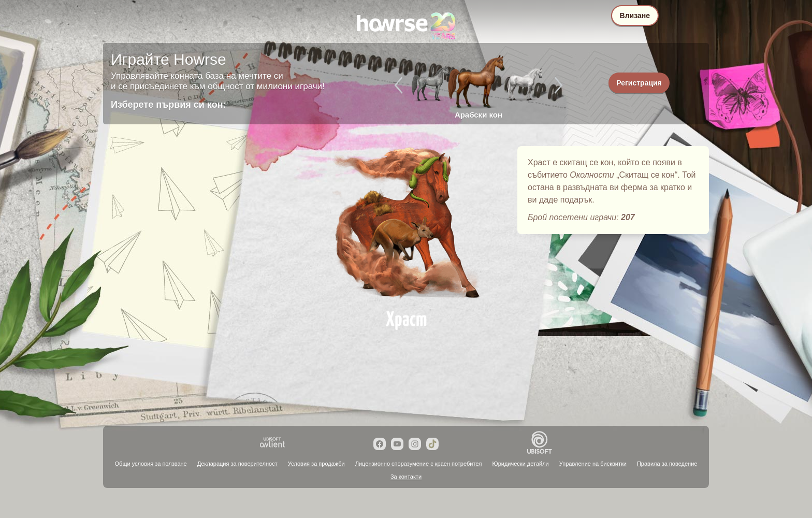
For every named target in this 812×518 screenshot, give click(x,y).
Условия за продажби (316, 464)
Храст (406, 224)
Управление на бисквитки (593, 464)
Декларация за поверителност (237, 464)
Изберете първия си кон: (169, 105)
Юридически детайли (521, 464)
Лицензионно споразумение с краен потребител (419, 464)
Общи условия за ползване (151, 464)
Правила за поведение (667, 464)
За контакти (406, 477)
